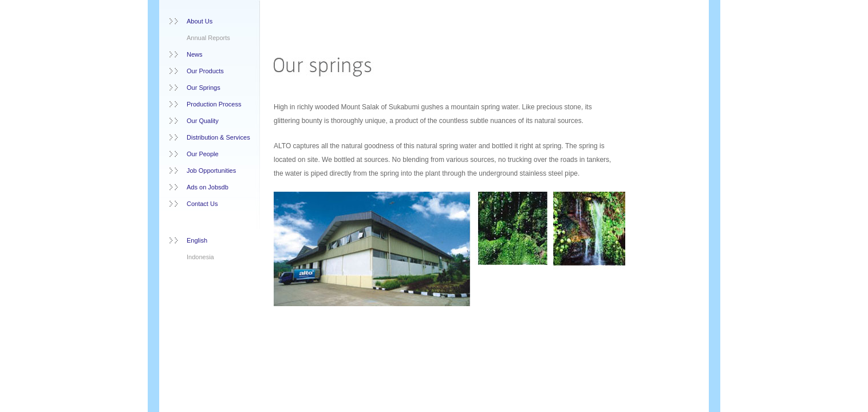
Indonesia (200, 257)
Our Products (205, 71)
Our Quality (203, 121)
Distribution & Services (218, 137)
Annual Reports (208, 38)
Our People (203, 154)
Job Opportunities (211, 171)
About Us (200, 21)
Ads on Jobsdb (208, 187)
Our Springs (204, 88)
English (197, 240)
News (195, 54)
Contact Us (202, 204)
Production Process (214, 104)
